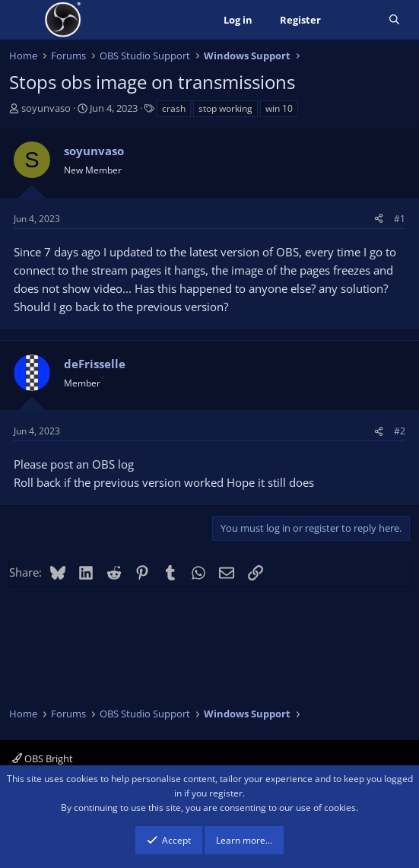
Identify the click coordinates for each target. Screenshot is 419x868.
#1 (400, 219)
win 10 (279, 108)
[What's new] (355, 20)
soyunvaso (46, 108)
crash (174, 108)
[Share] (379, 219)
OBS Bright (43, 758)
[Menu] (22, 20)
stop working (225, 108)
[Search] (394, 20)
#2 (400, 431)
